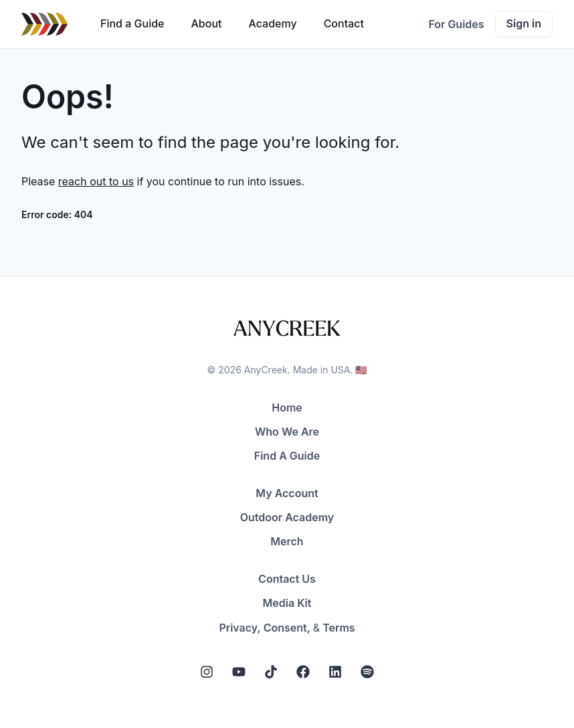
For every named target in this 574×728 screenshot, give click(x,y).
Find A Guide (287, 456)
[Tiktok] (271, 672)
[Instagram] (207, 672)
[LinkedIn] (335, 672)
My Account (287, 493)
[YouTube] (239, 672)
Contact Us (287, 579)
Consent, (287, 628)
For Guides (456, 24)
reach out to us (96, 181)
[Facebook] (303, 672)
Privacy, (240, 628)
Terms (339, 628)
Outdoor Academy (287, 517)
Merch (287, 541)
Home (287, 407)
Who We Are (287, 432)
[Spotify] (367, 672)
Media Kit (287, 603)
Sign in (524, 23)
